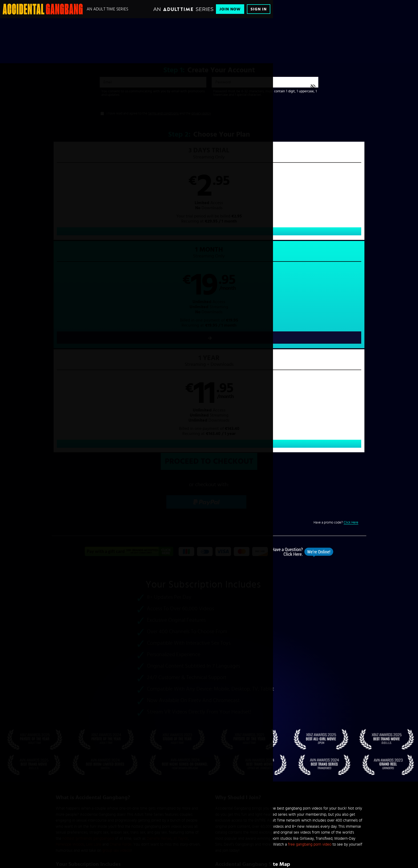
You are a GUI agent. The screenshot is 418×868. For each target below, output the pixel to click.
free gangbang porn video (310, 643)
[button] (288, 196)
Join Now (230, 9)
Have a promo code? (336, 321)
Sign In (259, 9)
